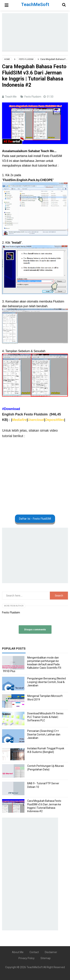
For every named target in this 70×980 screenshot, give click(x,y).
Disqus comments (35, 629)
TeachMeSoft (35, 967)
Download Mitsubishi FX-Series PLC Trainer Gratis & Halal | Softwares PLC (45, 717)
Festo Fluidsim (33, 97)
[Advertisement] (36, 32)
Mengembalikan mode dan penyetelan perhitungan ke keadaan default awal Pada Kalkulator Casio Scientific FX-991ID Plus (32, 664)
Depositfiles (55, 420)
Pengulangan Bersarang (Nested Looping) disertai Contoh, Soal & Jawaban (46, 682)
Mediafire (19, 420)
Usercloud (36, 420)
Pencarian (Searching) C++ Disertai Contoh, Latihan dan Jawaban (44, 734)
